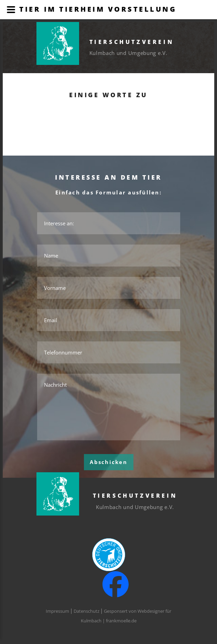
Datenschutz (86, 611)
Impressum (57, 611)
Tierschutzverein (132, 42)
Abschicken (108, 462)
